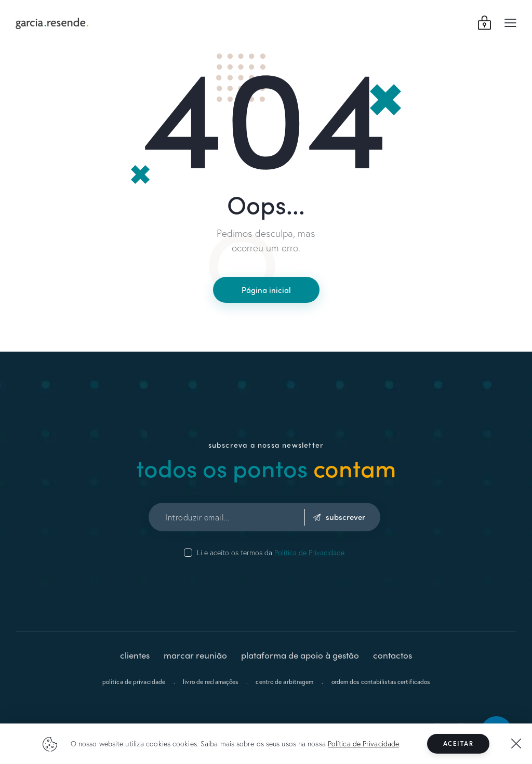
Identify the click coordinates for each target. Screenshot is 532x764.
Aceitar (458, 743)
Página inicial (266, 290)
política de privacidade (134, 682)
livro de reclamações (210, 682)
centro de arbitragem (284, 682)
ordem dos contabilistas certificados (381, 682)
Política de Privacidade (363, 743)
